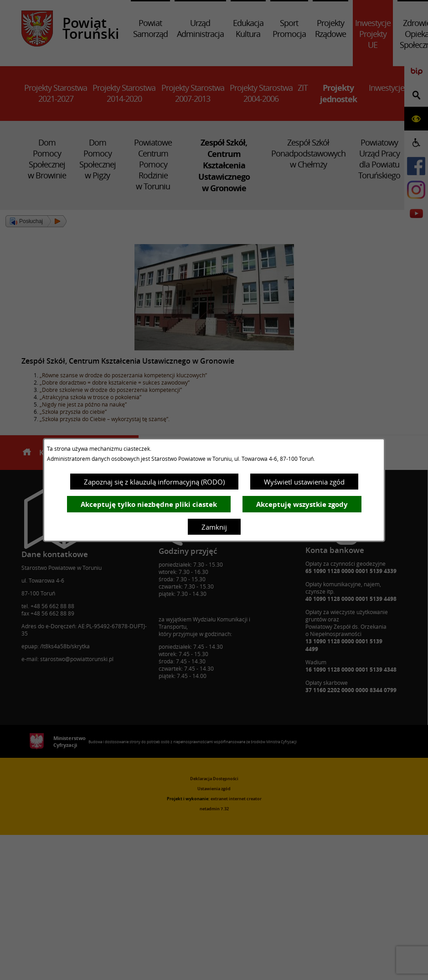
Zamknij (214, 527)
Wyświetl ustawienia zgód (304, 482)
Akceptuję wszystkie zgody (302, 504)
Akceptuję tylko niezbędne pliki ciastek (149, 504)
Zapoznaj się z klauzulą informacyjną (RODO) (154, 482)
